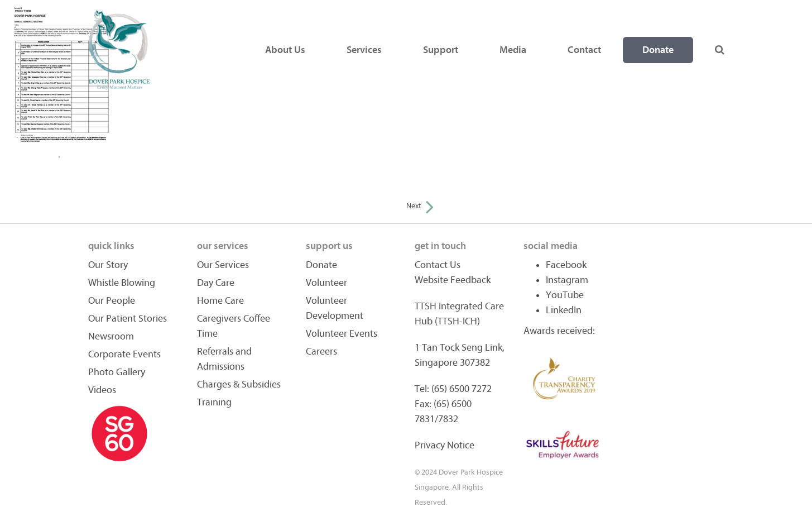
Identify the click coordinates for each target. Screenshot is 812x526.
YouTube (565, 295)
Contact (584, 50)
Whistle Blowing (122, 283)
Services (364, 50)
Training (214, 402)
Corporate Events (124, 354)
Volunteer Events (342, 334)
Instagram (567, 280)
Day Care (216, 283)
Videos (102, 390)
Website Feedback (453, 280)
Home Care (220, 301)
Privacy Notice (445, 445)
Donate (658, 50)
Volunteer (326, 283)
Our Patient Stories (128, 319)
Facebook (566, 265)
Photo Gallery (117, 372)
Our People (112, 301)
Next (420, 206)
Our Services (223, 265)
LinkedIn (564, 310)
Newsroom (111, 336)
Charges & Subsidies (239, 384)
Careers (321, 352)
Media (513, 50)
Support (441, 50)
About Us (285, 50)
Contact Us (438, 265)
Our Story (108, 265)
